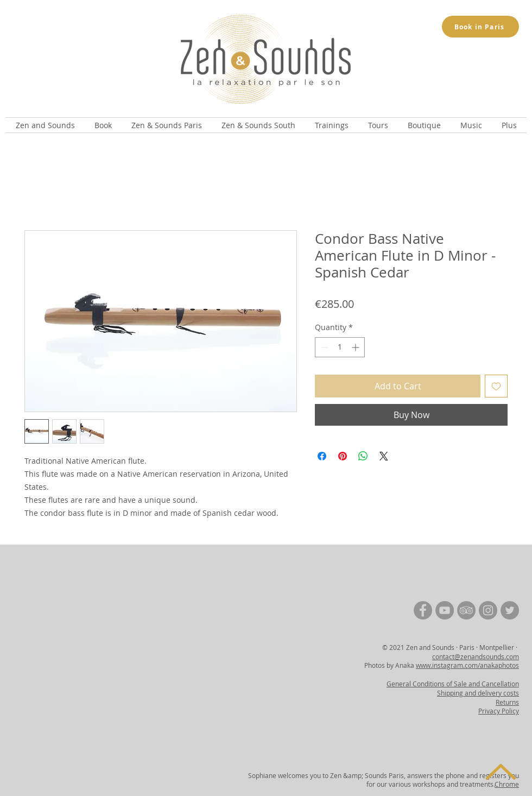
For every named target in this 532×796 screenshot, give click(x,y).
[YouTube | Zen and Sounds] (445, 610)
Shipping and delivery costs (478, 693)
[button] (45, 125)
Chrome (507, 784)
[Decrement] (323, 347)
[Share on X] (384, 456)
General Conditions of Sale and (434, 684)
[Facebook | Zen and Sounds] (423, 610)
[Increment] (356, 347)
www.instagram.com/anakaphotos (467, 665)
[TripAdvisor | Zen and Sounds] (466, 610)
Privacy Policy (499, 711)
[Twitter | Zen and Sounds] (510, 610)
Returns (507, 702)
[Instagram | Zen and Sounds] (488, 610)
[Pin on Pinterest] (343, 456)
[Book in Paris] (480, 27)
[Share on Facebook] (322, 456)
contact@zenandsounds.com (476, 656)
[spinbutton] (340, 347)
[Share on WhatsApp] (363, 456)
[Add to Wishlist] (496, 386)
